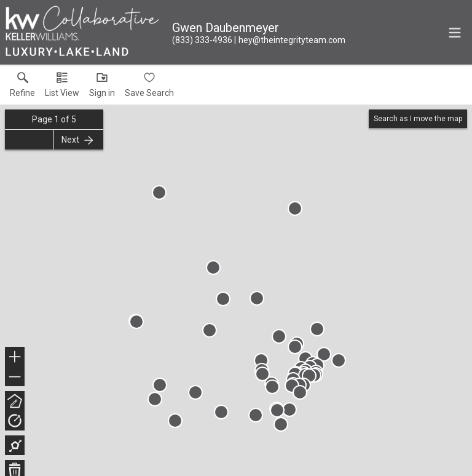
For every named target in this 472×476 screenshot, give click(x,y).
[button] (62, 87)
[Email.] (290, 40)
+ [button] (15, 358)
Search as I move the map (418, 119)
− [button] (15, 377)
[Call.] (202, 40)
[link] (22, 87)
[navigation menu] (455, 33)
